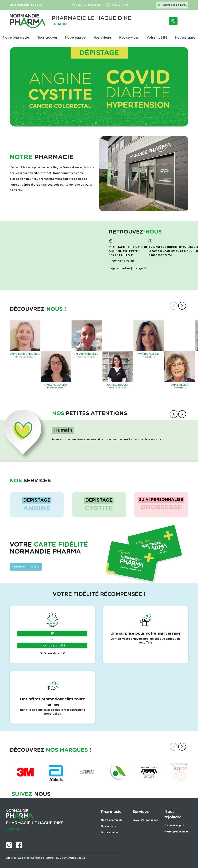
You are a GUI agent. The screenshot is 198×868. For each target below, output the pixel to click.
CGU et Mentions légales (70, 858)
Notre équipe (75, 38)
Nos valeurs (102, 38)
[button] (93, 123)
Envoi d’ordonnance (145, 820)
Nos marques (185, 38)
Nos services (129, 38)
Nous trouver (47, 38)
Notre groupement (176, 832)
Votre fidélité (157, 38)
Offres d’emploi (174, 826)
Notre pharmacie (16, 38)
